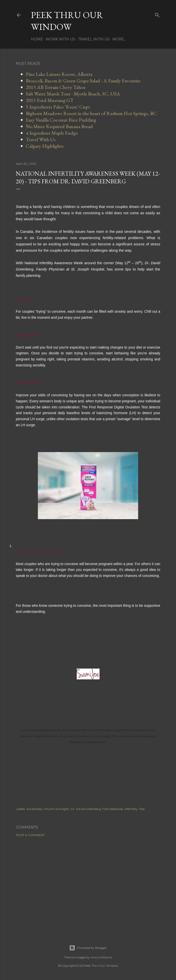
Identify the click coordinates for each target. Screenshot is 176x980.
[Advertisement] (88, 885)
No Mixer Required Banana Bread (59, 126)
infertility (131, 809)
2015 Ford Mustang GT (50, 100)
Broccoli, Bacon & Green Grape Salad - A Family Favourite (83, 81)
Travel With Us (94, 39)
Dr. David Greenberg (86, 809)
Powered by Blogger (88, 948)
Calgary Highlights (45, 146)
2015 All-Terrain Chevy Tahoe (56, 87)
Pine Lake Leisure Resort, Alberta (59, 74)
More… (119, 39)
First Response (113, 809)
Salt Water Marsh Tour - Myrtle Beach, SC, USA (73, 94)
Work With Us (60, 39)
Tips (142, 809)
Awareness (34, 809)
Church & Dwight (56, 809)
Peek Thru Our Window (67, 21)
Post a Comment (30, 835)
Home (37, 39)
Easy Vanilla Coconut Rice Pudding (61, 120)
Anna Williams (101, 957)
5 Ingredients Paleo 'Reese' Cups (58, 107)
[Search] (157, 14)
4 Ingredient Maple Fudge (52, 133)
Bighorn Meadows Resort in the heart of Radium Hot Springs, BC (91, 113)
